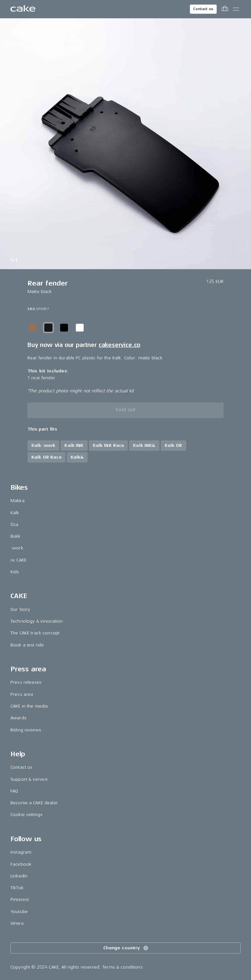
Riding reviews (26, 730)
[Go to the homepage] (23, 9)
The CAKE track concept (35, 633)
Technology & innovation (37, 621)
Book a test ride (27, 645)
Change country (126, 948)
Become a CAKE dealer (34, 803)
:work (17, 548)
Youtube (19, 912)
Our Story (20, 609)
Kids (15, 572)
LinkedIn (19, 876)
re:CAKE (18, 560)
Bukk (16, 536)
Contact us (203, 9)
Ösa (14, 524)
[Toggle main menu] (236, 9)
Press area (22, 694)
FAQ (14, 791)
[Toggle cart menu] (225, 9)
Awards (18, 718)
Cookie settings (26, 815)
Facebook (21, 864)
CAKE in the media (29, 706)
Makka (17, 501)
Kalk (15, 513)
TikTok (17, 888)
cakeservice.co (119, 345)
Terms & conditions (123, 967)
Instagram (21, 852)
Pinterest (20, 899)
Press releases (26, 682)
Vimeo (17, 923)
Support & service (29, 779)
